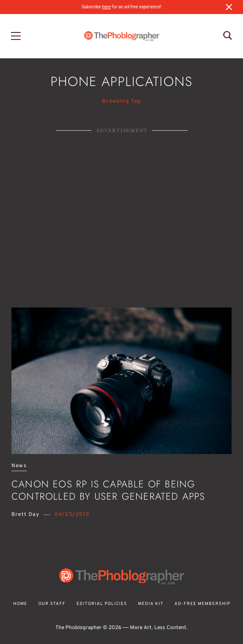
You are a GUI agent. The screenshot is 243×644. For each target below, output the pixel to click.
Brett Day (25, 515)
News (19, 466)
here (106, 7)
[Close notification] (229, 7)
